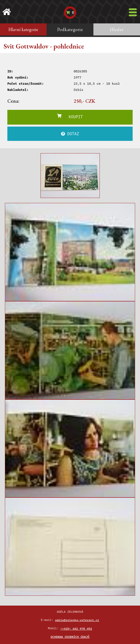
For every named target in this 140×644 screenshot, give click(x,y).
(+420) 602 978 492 (76, 629)
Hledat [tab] (117, 29)
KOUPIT (70, 116)
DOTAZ (70, 134)
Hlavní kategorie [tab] (23, 29)
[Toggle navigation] (133, 12)
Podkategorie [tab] (70, 29)
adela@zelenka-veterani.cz (77, 620)
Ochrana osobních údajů (70, 637)
